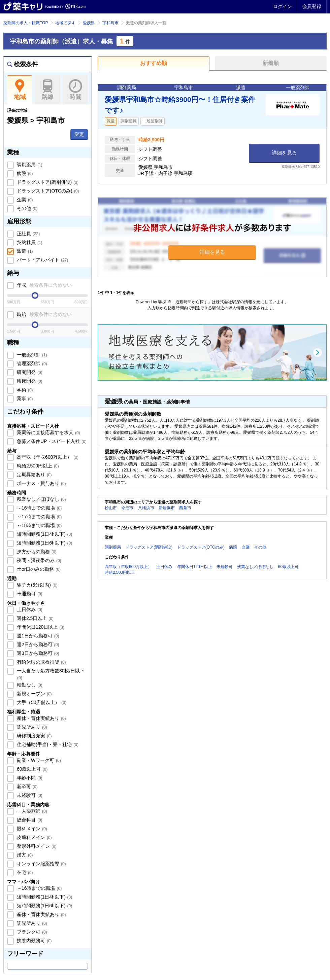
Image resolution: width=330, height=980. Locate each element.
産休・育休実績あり (41, 718)
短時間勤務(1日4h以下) (44, 534)
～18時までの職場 (39, 525)
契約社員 (29, 242)
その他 (27, 208)
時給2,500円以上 (37, 466)
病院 (24, 173)
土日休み (29, 609)
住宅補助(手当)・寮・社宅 (47, 744)
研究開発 (29, 372)
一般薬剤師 (31, 355)
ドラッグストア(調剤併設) (47, 182)
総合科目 (29, 820)
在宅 (24, 872)
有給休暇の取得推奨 (41, 662)
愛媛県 (89, 23)
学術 (24, 390)
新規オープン (34, 694)
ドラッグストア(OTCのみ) (47, 191)
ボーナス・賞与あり (41, 483)
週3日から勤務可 (37, 653)
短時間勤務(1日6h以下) (44, 543)
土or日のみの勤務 (38, 569)
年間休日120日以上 (40, 627)
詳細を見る (284, 153)
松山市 (111, 508)
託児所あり (31, 727)
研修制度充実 (34, 736)
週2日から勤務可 (37, 644)
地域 (20, 90)
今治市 (127, 508)
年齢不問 (29, 778)
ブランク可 (31, 932)
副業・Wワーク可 (38, 760)
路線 (48, 90)
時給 (44, 314)
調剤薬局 (29, 165)
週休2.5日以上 (35, 618)
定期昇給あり (34, 475)
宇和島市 (110, 23)
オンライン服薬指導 (41, 864)
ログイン (283, 6)
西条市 (185, 508)
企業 (24, 200)
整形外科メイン (36, 846)
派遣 (24, 251)
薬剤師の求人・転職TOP (26, 23)
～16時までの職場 (39, 508)
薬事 (24, 398)
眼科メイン (31, 829)
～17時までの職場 (39, 517)
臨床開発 (29, 381)
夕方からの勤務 (36, 552)
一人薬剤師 (31, 811)
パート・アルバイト (42, 260)
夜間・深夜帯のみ (38, 560)
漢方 (24, 855)
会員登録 (312, 6)
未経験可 (29, 795)
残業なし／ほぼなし (41, 499)
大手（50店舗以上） (41, 702)
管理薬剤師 (31, 363)
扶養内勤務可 (34, 941)
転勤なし (29, 685)
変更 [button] (79, 134)
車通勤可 (29, 594)
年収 (44, 285)
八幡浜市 (146, 508)
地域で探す (65, 23)
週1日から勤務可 (37, 636)
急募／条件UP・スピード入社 (51, 441)
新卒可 (27, 786)
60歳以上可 (31, 769)
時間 (75, 90)
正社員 (28, 234)
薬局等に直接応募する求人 (48, 432)
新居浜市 (167, 508)
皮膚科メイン (34, 837)
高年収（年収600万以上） (47, 457)
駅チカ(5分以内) (37, 585)
